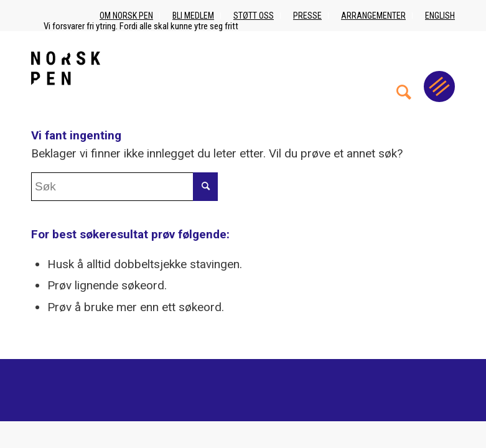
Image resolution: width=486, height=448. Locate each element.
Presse (307, 16)
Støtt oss (254, 16)
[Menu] (439, 86)
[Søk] (404, 68)
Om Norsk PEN (126, 16)
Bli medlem (193, 16)
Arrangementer (373, 16)
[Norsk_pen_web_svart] (66, 68)
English (440, 16)
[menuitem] (404, 68)
